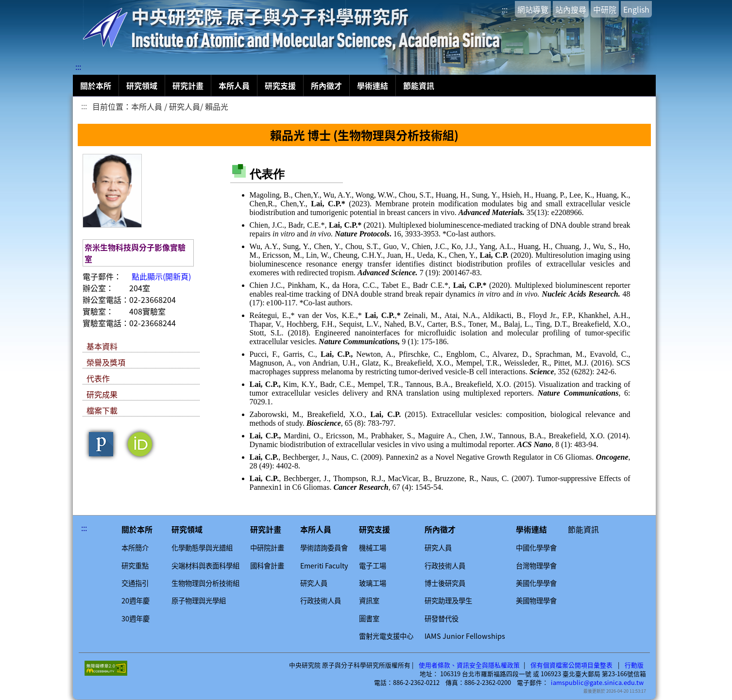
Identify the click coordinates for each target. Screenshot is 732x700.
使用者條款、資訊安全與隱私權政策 (469, 665)
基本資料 (102, 346)
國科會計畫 (267, 566)
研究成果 (102, 394)
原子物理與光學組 (199, 600)
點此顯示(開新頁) (161, 276)
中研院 (605, 9)
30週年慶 (136, 618)
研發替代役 (442, 618)
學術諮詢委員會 (324, 548)
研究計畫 (188, 85)
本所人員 (234, 85)
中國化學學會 (536, 548)
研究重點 (135, 566)
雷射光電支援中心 (386, 636)
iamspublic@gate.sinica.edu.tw (597, 683)
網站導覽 (533, 9)
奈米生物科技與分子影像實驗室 (135, 253)
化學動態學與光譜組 (202, 548)
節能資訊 (419, 85)
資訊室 (369, 600)
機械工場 (373, 548)
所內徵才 (326, 85)
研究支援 (280, 85)
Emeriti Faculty (324, 566)
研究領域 (142, 85)
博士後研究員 (445, 583)
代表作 (98, 378)
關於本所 (96, 85)
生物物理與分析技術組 (205, 583)
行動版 (634, 665)
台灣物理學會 (536, 566)
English (636, 9)
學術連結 (373, 85)
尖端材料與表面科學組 (205, 566)
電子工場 (373, 566)
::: (505, 9)
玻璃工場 (373, 583)
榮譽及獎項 (106, 362)
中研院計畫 (267, 548)
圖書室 (369, 618)
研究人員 (314, 583)
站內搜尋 (571, 9)
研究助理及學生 (448, 600)
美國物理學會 (536, 600)
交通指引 (135, 583)
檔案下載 (102, 410)
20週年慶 (136, 600)
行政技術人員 (321, 600)
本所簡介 (135, 548)
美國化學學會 (536, 583)
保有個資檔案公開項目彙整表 (571, 665)
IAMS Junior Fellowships (465, 636)
